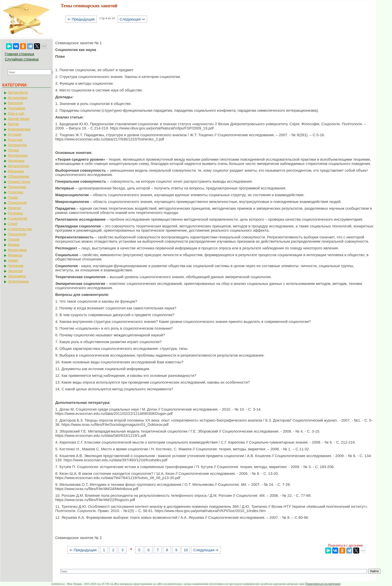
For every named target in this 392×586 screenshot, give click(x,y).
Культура (15, 140)
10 (186, 550)
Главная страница (19, 54)
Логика (13, 150)
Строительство (20, 229)
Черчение (16, 266)
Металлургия (18, 166)
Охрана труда (19, 182)
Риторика (15, 213)
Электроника (18, 281)
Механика (16, 171)
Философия (17, 250)
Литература (17, 145)
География (16, 108)
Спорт (13, 224)
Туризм (13, 239)
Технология (17, 234)
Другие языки (19, 119)
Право (13, 197)
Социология (17, 218)
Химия (13, 260)
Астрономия (18, 98)
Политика (15, 192)
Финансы (15, 255)
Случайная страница (22, 59)
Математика (18, 155)
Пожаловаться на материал (323, 584)
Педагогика (17, 187)
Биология (15, 103)
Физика (14, 245)
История (14, 134)
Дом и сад (16, 113)
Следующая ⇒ (132, 19)
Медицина (16, 161)
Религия (14, 208)
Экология (15, 271)
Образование (19, 176)
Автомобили (18, 92)
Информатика (19, 129)
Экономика (17, 276)
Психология (17, 203)
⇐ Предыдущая (81, 19)
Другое (13, 124)
